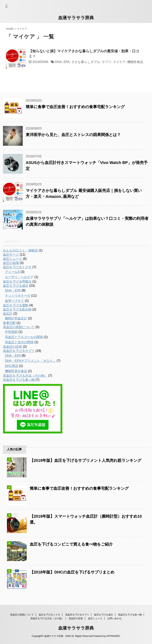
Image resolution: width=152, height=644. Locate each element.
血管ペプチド (14, 301)
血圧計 (8, 314)
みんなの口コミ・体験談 (20, 250)
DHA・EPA (13, 290)
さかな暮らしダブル (86, 62)
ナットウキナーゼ (18, 296)
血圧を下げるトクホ (17, 267)
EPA (67, 62)
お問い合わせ (114, 618)
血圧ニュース (12, 259)
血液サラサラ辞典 (76, 18)
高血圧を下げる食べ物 (19, 380)
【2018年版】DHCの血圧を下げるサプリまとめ (72, 572)
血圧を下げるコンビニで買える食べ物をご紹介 (71, 544)
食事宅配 (9, 323)
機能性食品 (135, 62)
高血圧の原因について (19, 327)
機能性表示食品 (16, 371)
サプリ (106, 62)
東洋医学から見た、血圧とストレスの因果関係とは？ (73, 135)
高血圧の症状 (12, 347)
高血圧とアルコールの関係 (24, 337)
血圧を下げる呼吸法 (17, 282)
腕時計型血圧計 (16, 318)
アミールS (12, 272)
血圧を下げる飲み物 (17, 309)
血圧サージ (11, 255)
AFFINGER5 (113, 636)
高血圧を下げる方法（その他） (25, 376)
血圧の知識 (11, 263)
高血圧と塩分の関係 (19, 342)
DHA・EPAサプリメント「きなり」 (30, 361)
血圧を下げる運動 (16, 305)
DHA (58, 62)
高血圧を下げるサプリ (19, 351)
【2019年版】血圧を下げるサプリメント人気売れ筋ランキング (86, 460)
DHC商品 (12, 366)
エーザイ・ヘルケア (19, 277)
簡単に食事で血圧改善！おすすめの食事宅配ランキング (75, 107)
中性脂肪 (11, 332)
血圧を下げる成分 (16, 286)
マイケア (119, 62)
